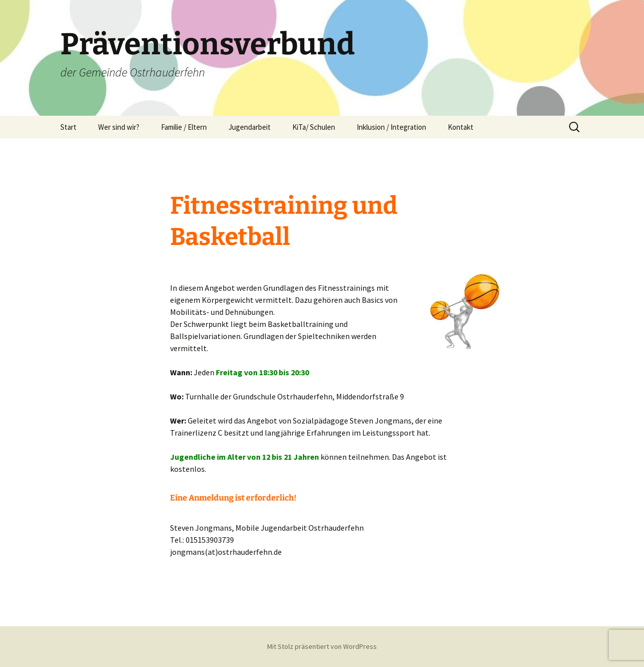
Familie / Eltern (184, 127)
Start (68, 127)
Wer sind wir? (119, 127)
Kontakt (461, 127)
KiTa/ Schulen (314, 127)
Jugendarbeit (250, 127)
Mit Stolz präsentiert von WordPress (322, 646)
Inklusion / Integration (391, 127)
